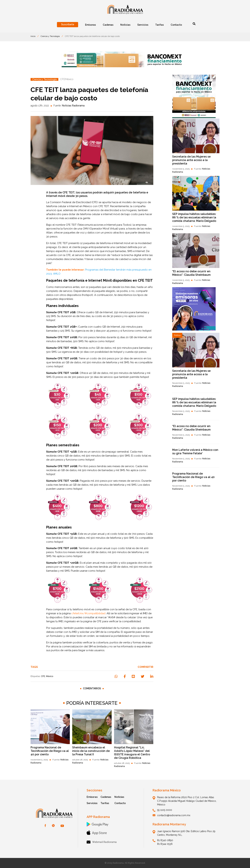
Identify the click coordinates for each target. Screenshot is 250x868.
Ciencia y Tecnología (50, 36)
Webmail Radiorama (102, 842)
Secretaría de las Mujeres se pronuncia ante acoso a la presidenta (191, 160)
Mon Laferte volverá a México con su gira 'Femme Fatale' (195, 452)
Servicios (92, 803)
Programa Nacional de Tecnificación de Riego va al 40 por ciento (50, 751)
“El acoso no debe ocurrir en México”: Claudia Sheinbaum (191, 273)
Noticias (119, 797)
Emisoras (92, 797)
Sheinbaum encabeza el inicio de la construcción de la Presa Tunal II (91, 751)
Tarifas (105, 803)
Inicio (33, 36)
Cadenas (106, 797)
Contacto (120, 803)
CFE (43, 676)
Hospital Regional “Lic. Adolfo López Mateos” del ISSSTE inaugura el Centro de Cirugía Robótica (132, 753)
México (50, 676)
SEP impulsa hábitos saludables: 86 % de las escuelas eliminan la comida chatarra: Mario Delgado (194, 217)
